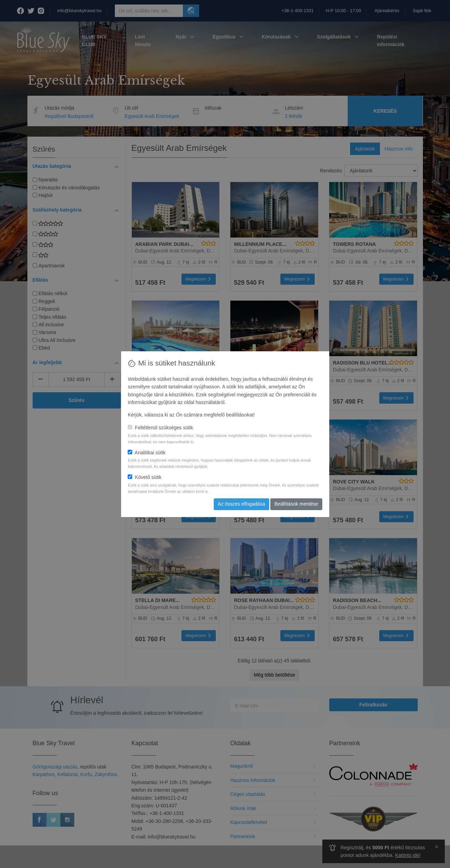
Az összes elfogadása (241, 504)
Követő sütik (145, 477)
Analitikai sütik (146, 453)
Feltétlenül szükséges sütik (160, 428)
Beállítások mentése (296, 504)
